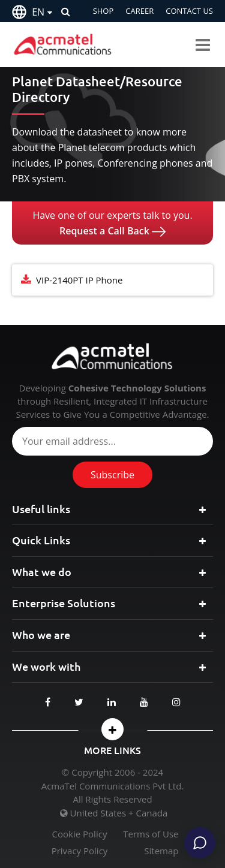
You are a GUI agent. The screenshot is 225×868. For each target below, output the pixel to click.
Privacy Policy (80, 851)
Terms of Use (151, 834)
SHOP (103, 11)
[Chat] (200, 843)
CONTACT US (189, 11)
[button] (112, 729)
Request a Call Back (112, 231)
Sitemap (161, 851)
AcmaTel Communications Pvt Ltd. (113, 786)
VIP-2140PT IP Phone (79, 280)
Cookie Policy (80, 834)
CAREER (139, 11)
